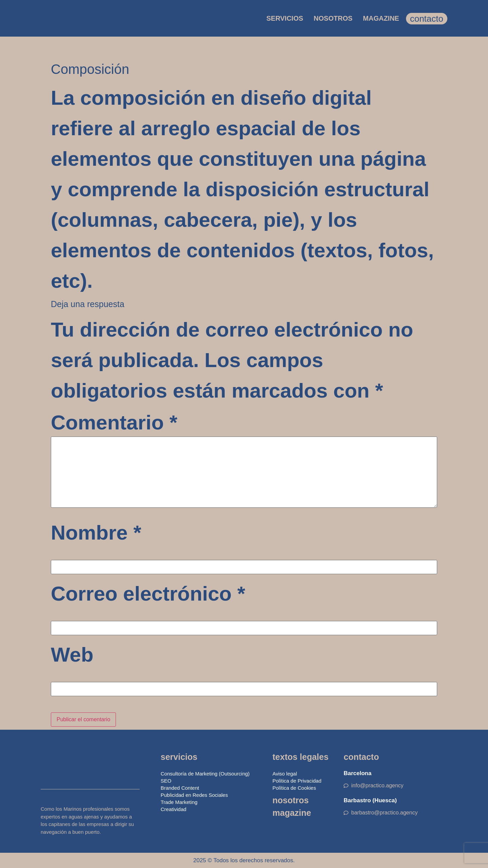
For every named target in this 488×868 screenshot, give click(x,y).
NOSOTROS (333, 18)
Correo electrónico (148, 594)
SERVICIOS (285, 18)
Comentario (114, 423)
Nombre (96, 533)
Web (72, 655)
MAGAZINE (381, 18)
